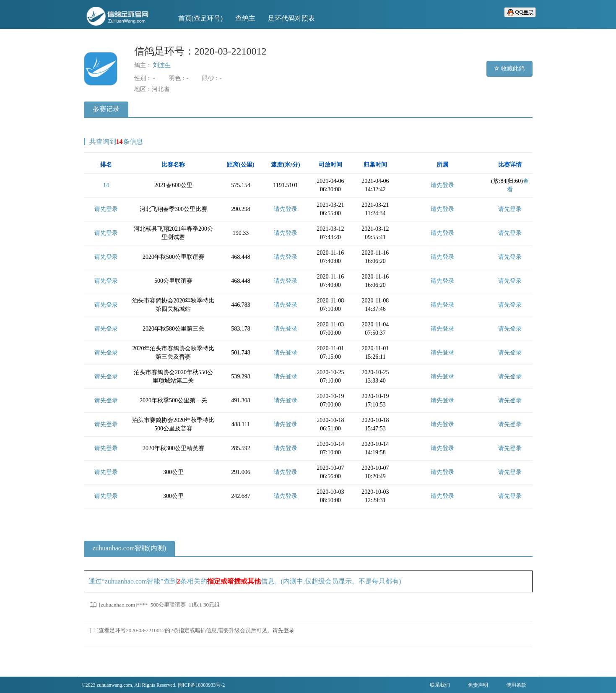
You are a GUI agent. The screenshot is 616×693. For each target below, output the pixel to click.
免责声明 (478, 685)
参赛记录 (106, 109)
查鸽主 (245, 18)
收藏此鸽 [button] (509, 69)
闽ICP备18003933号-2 (201, 685)
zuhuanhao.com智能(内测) (130, 548)
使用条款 (516, 685)
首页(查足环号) (201, 18)
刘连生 (162, 65)
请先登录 (442, 185)
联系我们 (440, 685)
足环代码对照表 (291, 18)
